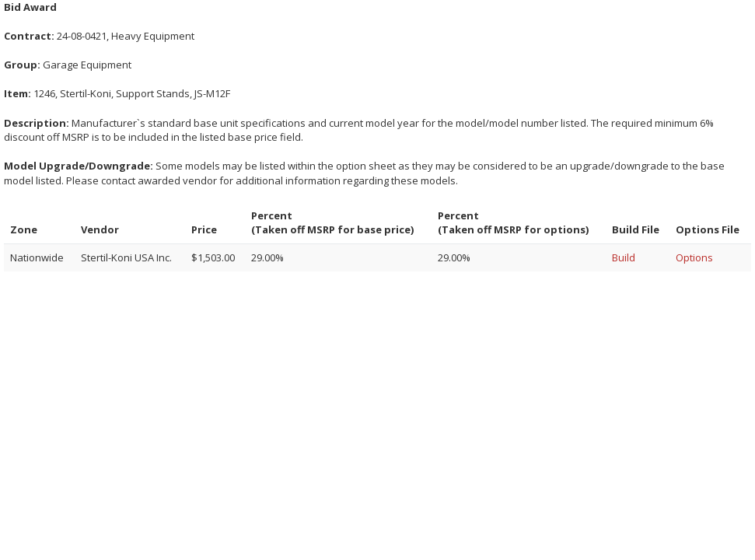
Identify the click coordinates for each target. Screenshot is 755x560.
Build (624, 257)
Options (694, 257)
